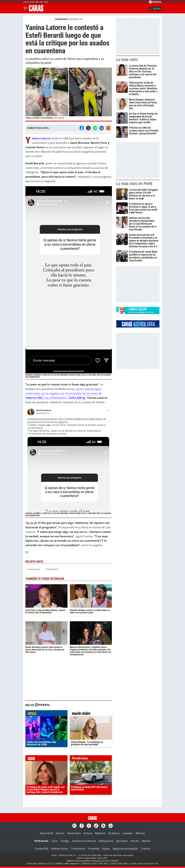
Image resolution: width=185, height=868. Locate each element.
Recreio (135, 841)
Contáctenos (78, 849)
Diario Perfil (46, 833)
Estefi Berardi (52, 569)
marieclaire (91, 714)
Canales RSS (42, 849)
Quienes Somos (60, 849)
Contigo (65, 841)
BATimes (140, 833)
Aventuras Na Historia (84, 841)
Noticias (60, 833)
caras (46, 759)
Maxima (146, 841)
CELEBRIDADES (61, 19)
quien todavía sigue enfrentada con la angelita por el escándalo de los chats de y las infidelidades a (64, 393)
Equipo (106, 849)
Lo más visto (127, 60)
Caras (55, 841)
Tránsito (145, 849)
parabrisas (91, 759)
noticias (46, 714)
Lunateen (128, 833)
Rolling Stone (106, 841)
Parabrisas (114, 833)
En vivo (155, 9)
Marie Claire (74, 833)
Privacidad (94, 849)
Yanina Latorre (34, 569)
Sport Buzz (122, 841)
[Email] (108, 128)
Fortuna (88, 833)
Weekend (100, 833)
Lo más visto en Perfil (134, 184)
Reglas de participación (125, 849)
